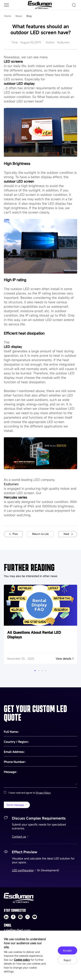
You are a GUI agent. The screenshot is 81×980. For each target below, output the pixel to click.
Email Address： (15, 752)
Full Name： (12, 732)
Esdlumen (11, 484)
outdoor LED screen (19, 181)
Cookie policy (22, 960)
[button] (35, 671)
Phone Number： (16, 762)
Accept (67, 950)
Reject (67, 960)
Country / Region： (17, 742)
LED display (13, 347)
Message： (11, 772)
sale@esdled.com (17, 930)
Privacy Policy (43, 793)
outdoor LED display (19, 84)
